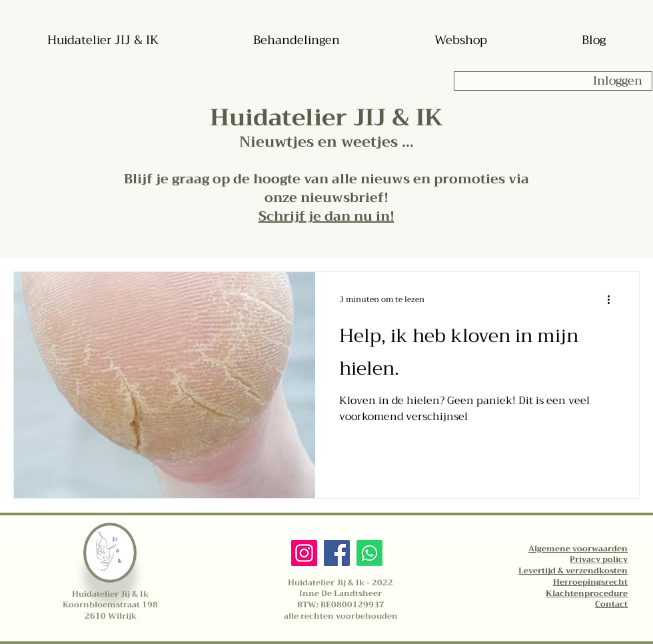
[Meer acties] (613, 299)
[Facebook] (337, 553)
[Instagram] (304, 553)
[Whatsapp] (369, 553)
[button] (326, 216)
